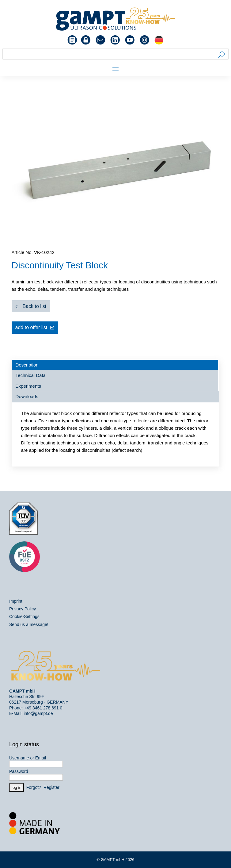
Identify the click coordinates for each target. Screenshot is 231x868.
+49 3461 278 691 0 (43, 708)
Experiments (28, 386)
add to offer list (31, 327)
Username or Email (28, 758)
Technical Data (31, 375)
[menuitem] (159, 40)
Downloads (27, 396)
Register (51, 787)
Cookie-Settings (24, 616)
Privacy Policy (23, 609)
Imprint (16, 601)
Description (27, 365)
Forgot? (34, 787)
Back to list (34, 306)
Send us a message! (29, 624)
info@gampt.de (38, 713)
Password (19, 771)
